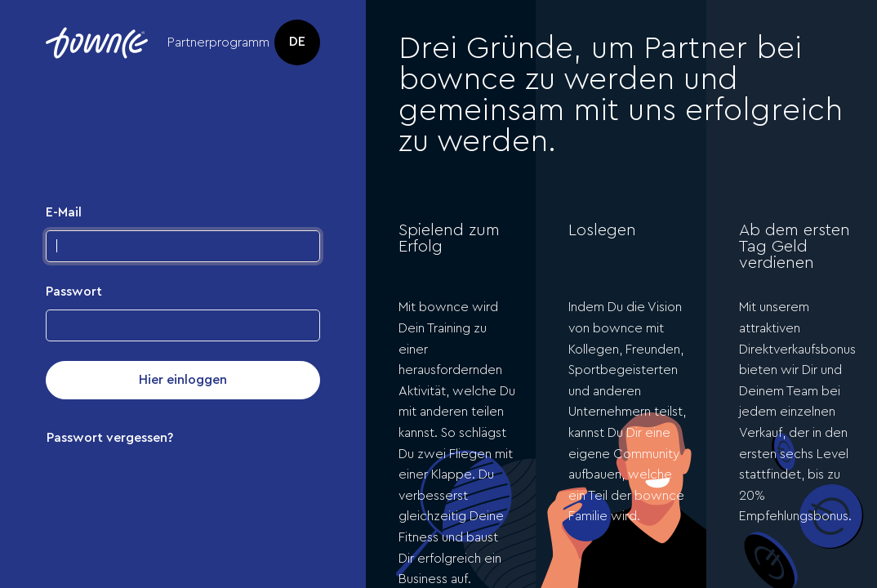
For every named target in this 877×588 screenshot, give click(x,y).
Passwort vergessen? (110, 438)
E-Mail (64, 212)
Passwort (74, 292)
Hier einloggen (183, 380)
